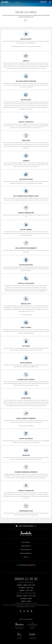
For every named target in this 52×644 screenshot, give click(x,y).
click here (32, 105)
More (26, 557)
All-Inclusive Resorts (26, 550)
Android (32, 426)
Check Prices (43, 2)
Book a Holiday (26, 542)
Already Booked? (26, 546)
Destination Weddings (26, 553)
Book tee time (34, 515)
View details (38, 46)
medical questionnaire (14, 406)
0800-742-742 (32, 43)
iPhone (26, 426)
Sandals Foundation (11, 493)
